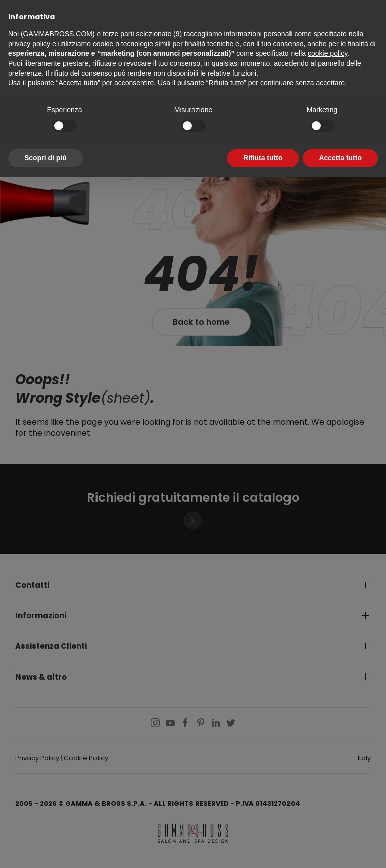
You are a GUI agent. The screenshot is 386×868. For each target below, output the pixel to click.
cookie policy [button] (327, 53)
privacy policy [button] (29, 44)
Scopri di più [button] (45, 158)
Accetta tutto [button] (340, 158)
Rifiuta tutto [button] (263, 158)
